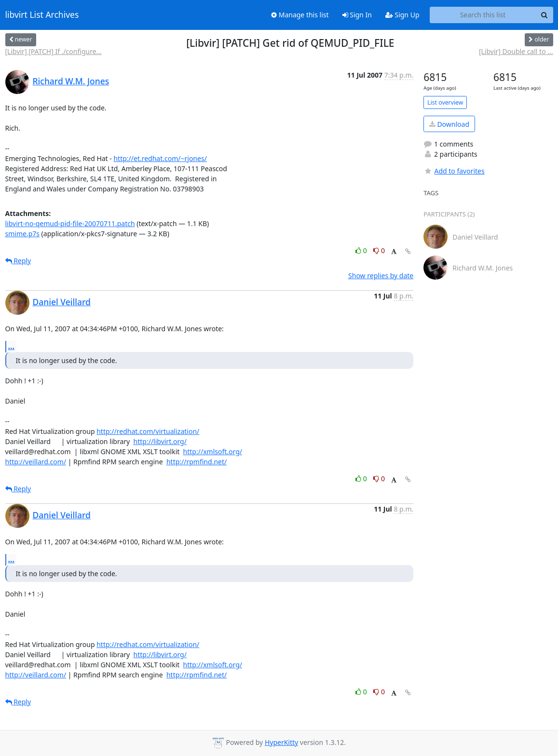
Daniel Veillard (62, 302)
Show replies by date (381, 276)
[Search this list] (483, 15)
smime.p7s (22, 234)
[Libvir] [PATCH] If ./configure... (54, 51)
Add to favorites (454, 171)
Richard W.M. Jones (71, 81)
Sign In (357, 15)
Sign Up (402, 15)
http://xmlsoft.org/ (213, 452)
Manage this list (300, 15)
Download (449, 124)
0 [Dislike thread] (379, 250)
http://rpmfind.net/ (197, 462)
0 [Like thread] (362, 250)
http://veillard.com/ (36, 462)
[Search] (544, 15)
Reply (18, 261)
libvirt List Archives (42, 15)
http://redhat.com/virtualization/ (148, 431)
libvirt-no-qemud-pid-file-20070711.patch (70, 223)
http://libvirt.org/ (160, 441)
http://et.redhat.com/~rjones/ (160, 158)
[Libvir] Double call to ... (516, 51)
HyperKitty (281, 742)
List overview (445, 102)
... (12, 346)
